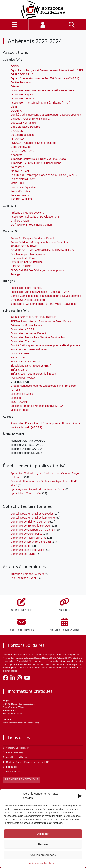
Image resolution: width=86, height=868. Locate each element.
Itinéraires (16, 155)
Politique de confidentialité (41, 863)
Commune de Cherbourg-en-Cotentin (33, 530)
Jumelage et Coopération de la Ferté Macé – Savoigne (43, 304)
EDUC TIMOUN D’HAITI (25, 362)
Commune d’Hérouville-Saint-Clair (31, 542)
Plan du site (12, 767)
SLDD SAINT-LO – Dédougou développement (38, 270)
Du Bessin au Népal (22, 135)
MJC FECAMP (19, 402)
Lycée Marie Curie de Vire (26, 493)
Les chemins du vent (23, 179)
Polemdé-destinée (21, 191)
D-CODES (17, 131)
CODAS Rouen (20, 353)
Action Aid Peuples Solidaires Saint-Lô (33, 238)
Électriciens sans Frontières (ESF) (31, 366)
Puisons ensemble (21, 195)
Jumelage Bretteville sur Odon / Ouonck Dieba (38, 159)
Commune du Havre (23, 554)
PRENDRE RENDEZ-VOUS (22, 779)
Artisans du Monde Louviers (27, 213)
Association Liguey (22, 95)
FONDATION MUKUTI (24, 378)
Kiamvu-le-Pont (20, 171)
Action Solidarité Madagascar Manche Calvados (39, 242)
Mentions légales (14, 762)
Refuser (43, 844)
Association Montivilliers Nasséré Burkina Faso (38, 337)
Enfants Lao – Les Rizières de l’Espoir (33, 374)
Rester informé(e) (14, 752)
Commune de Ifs (20, 546)
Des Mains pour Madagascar (28, 254)
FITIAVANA (17, 139)
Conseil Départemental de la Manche (33, 518)
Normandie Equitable (23, 187)
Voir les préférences (43, 855)
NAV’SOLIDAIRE (21, 266)
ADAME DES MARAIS (24, 246)
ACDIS (15, 66)
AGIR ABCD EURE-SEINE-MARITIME (33, 317)
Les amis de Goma (22, 394)
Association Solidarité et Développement (35, 217)
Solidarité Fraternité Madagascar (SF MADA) (37, 406)
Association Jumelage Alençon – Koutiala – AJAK (40, 292)
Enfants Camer (19, 370)
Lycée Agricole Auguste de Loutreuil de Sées (37, 489)
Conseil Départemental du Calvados (32, 514)
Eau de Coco (18, 358)
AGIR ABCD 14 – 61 (23, 74)
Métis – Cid (17, 183)
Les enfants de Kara (23, 258)
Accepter (43, 834)
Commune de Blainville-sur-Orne (30, 522)
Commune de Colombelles (26, 534)
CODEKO (16, 111)
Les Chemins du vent (23, 578)
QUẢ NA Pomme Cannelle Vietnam (32, 225)
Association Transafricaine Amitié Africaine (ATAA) (40, 103)
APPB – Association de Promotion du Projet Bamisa (41, 321)
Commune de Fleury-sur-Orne (29, 538)
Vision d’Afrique (20, 410)
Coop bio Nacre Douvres (25, 127)
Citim (14, 107)
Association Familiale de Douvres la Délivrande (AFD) (43, 90)
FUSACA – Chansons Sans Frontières (33, 143)
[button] (80, 796)
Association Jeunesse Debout (28, 333)
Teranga (15, 274)
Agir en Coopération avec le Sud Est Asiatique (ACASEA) (45, 78)
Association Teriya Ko (23, 99)
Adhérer (10, 748)
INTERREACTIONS (22, 151)
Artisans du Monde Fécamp (27, 325)
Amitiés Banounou (21, 82)
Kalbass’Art (17, 167)
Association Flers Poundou (27, 288)
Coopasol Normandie (23, 123)
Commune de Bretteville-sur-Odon (31, 526)
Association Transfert (23, 341)
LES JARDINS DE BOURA (27, 262)
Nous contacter (13, 772)
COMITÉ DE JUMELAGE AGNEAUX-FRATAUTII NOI (42, 250)
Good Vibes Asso (21, 147)
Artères (15, 86)
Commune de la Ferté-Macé (27, 550)
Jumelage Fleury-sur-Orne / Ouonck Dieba (36, 163)
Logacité (16, 398)
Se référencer (22, 748)
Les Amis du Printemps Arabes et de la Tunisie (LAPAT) (44, 175)
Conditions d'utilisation (17, 757)
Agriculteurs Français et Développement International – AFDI (47, 70)
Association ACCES (22, 329)
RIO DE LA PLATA (22, 199)
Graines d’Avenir (20, 221)
